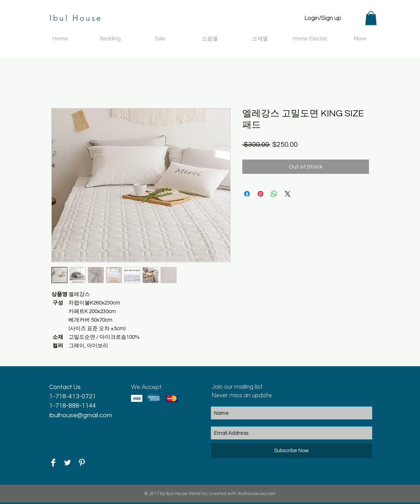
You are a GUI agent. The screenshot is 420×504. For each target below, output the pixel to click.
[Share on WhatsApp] (274, 194)
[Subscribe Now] (292, 451)
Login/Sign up (323, 18)
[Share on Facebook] (247, 194)
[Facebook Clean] (53, 463)
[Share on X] (288, 194)
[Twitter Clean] (67, 463)
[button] (371, 18)
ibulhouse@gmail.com (81, 415)
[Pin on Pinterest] (260, 194)
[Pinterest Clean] (82, 463)
